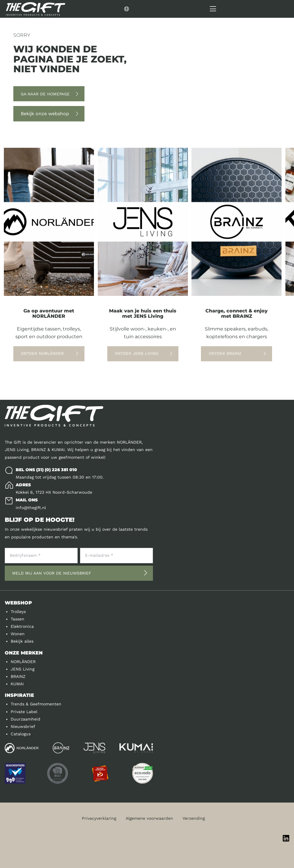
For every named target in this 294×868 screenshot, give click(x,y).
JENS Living (23, 669)
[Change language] (159, 9)
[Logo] (36, 9)
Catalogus (21, 734)
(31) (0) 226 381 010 (57, 470)
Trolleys (18, 612)
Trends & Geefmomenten (36, 704)
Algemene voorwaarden (149, 818)
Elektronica (22, 626)
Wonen (18, 634)
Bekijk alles (22, 641)
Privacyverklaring (99, 818)
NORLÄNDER (23, 662)
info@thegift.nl (31, 508)
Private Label (24, 712)
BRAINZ (18, 676)
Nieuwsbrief (23, 726)
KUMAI (17, 684)
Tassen (17, 619)
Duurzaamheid (25, 719)
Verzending (194, 818)
